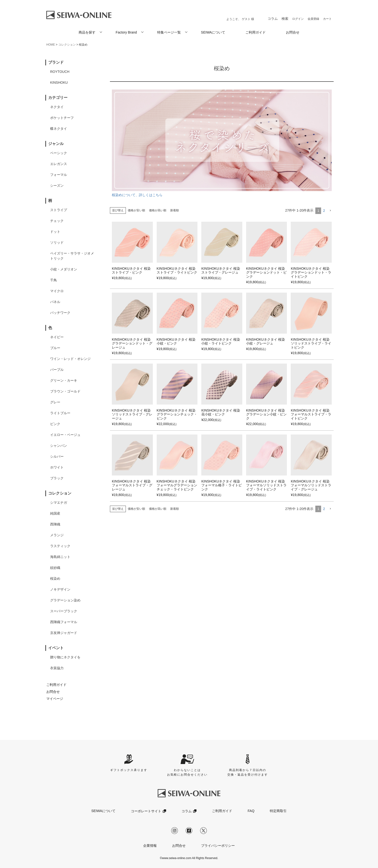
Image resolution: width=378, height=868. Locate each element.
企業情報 (150, 846)
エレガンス (59, 164)
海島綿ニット (60, 557)
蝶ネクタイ (59, 129)
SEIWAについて (213, 32)
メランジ (57, 535)
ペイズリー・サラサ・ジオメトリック (72, 256)
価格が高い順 (158, 210)
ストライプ (59, 210)
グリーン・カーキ (64, 380)
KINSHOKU (59, 83)
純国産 (55, 513)
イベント (56, 648)
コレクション (67, 45)
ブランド (56, 62)
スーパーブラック (64, 611)
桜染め (55, 579)
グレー (55, 402)
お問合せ (293, 32)
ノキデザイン (60, 589)
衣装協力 (57, 668)
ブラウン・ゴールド (65, 391)
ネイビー (57, 337)
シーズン (57, 186)
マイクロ (57, 291)
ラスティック (60, 546)
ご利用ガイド (256, 32)
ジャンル (56, 144)
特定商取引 (278, 811)
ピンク (55, 424)
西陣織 (55, 524)
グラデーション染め (65, 600)
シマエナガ (59, 503)
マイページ (55, 699)
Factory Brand (126, 32)
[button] (330, 211)
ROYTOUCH (60, 72)
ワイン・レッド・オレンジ (70, 359)
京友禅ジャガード (64, 633)
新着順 (175, 210)
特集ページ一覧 (169, 32)
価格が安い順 (136, 210)
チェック (57, 221)
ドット (55, 232)
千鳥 (54, 280)
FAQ (251, 811)
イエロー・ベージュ (65, 435)
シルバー (57, 456)
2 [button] (324, 211)
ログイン (298, 19)
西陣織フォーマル (64, 622)
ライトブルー (60, 413)
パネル (55, 302)
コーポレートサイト (146, 811)
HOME (51, 45)
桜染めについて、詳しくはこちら (222, 143)
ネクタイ (57, 107)
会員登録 (313, 19)
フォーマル (59, 175)
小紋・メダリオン (64, 269)
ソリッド (57, 242)
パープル (57, 370)
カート (327, 19)
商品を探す (87, 32)
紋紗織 (55, 568)
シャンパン (59, 446)
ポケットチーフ (62, 118)
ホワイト (57, 467)
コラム (273, 19)
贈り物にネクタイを (65, 657)
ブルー (55, 348)
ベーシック (59, 153)
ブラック (57, 478)
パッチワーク (60, 313)
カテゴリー (58, 98)
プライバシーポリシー (218, 846)
